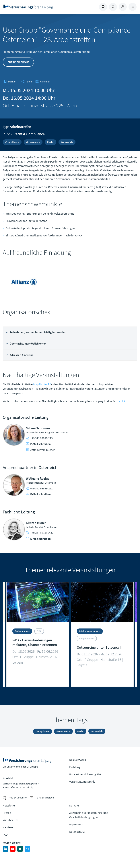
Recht (50, 142)
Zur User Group (18, 62)
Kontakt (74, 805)
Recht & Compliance (29, 134)
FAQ (5, 835)
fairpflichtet (40, 384)
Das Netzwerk (78, 760)
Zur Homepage (28, 7)
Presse (7, 813)
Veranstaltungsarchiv (82, 782)
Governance (33, 142)
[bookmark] (10, 82)
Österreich (67, 142)
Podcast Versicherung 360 (85, 774)
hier (119, 401)
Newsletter (9, 805)
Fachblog (75, 767)
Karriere (8, 827)
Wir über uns (11, 820)
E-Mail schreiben (38, 444)
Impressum (76, 824)
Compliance (12, 142)
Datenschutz (77, 832)
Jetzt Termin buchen (41, 450)
